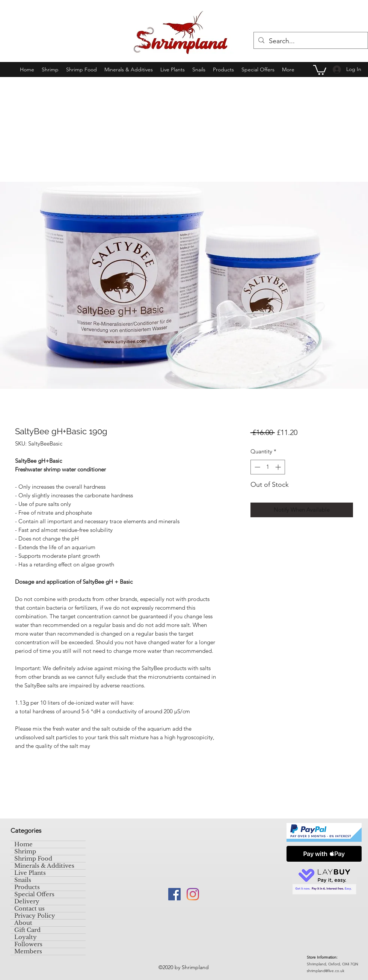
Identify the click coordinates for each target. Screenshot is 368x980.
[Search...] (310, 41)
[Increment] (279, 467)
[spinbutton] (268, 467)
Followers (28, 944)
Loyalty (26, 937)
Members (28, 951)
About (23, 923)
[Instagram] (193, 894)
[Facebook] (174, 894)
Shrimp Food (33, 859)
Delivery (27, 901)
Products (27, 887)
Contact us (29, 909)
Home (23, 844)
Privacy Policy (35, 916)
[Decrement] (257, 467)
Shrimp (25, 852)
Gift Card (27, 930)
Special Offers (34, 894)
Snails (23, 880)
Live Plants (30, 873)
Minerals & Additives (44, 866)
